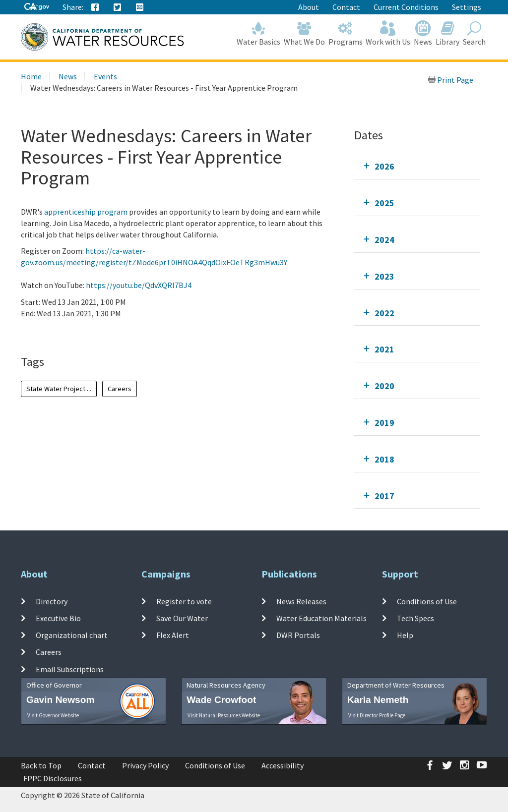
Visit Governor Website (53, 715)
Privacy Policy (145, 765)
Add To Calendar (59, 333)
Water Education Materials (321, 618)
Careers (120, 389)
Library (448, 33)
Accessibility (283, 765)
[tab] (417, 166)
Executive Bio (58, 618)
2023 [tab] (384, 276)
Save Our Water (182, 618)
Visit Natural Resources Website (224, 715)
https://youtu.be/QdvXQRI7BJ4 (139, 285)
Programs (345, 33)
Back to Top (41, 765)
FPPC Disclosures (53, 778)
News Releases (301, 601)
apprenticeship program (86, 212)
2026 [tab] (384, 166)
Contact (346, 7)
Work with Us (388, 33)
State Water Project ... (59, 389)
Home (31, 76)
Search (474, 33)
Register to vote (184, 601)
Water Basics (259, 33)
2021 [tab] (384, 349)
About (309, 7)
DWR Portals (298, 635)
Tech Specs (415, 618)
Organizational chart (72, 635)
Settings (467, 7)
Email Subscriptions (70, 669)
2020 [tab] (384, 386)
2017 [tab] (384, 496)
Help (405, 635)
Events (105, 76)
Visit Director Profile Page (377, 715)
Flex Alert (173, 635)
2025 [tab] (384, 203)
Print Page (450, 80)
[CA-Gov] (37, 7)
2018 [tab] (384, 459)
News (423, 33)
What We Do (305, 33)
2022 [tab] (384, 313)
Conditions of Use (427, 601)
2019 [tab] (384, 423)
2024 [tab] (384, 240)
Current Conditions (406, 7)
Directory (52, 601)
